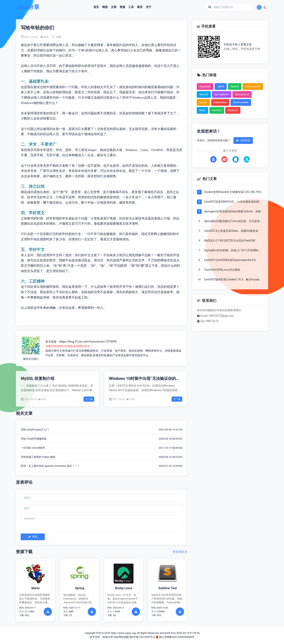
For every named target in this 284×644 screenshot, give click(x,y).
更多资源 (180, 552)
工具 (131, 7)
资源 (122, 7)
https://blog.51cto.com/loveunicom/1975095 (88, 342)
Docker (203, 102)
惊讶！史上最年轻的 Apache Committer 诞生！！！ (50, 466)
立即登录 (243, 140)
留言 (140, 7)
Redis (202, 110)
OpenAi (235, 86)
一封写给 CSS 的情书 (33, 448)
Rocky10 (233, 110)
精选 (105, 7)
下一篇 (177, 399)
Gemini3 (217, 110)
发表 (33, 537)
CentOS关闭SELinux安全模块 (222, 270)
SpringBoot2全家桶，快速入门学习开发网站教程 (233, 250)
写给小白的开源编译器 (34, 439)
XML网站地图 (121, 637)
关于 (149, 7)
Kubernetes (220, 102)
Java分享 (28, 7)
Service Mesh (241, 102)
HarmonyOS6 (253, 86)
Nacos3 (204, 94)
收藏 (57, 37)
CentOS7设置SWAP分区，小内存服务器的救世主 (233, 202)
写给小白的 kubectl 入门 (35, 430)
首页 (96, 7)
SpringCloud (242, 94)
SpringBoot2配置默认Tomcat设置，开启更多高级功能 (233, 221)
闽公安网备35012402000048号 (175, 637)
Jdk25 (221, 86)
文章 (114, 7)
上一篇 (89, 399)
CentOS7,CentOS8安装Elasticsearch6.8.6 (230, 260)
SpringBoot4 (222, 94)
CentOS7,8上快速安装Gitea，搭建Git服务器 (231, 231)
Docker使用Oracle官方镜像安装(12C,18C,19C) (233, 192)
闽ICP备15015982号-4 (142, 637)
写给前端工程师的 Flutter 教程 (38, 457)
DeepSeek (205, 86)
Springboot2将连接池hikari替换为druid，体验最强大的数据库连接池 (232, 212)
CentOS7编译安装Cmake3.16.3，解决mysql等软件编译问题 (233, 280)
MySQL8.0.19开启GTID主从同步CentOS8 (230, 241)
